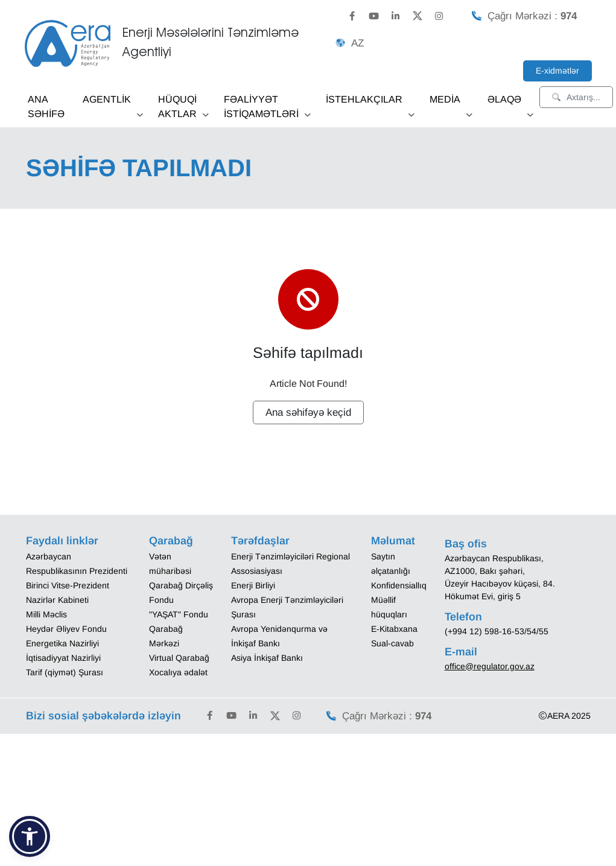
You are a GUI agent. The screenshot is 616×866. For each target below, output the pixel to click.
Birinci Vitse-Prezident (68, 585)
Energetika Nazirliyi (62, 643)
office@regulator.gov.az (490, 666)
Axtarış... (576, 97)
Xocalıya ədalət (178, 672)
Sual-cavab (392, 643)
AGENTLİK (113, 103)
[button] (30, 836)
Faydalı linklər (62, 541)
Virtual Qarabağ (179, 658)
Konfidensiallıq (399, 585)
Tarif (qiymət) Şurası (65, 672)
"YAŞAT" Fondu (179, 614)
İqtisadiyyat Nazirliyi (63, 658)
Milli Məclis (46, 614)
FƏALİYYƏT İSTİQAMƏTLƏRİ (267, 111)
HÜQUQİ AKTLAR (183, 111)
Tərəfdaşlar (260, 541)
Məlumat (393, 541)
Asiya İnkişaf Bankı (267, 658)
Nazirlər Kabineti (57, 600)
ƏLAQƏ (510, 103)
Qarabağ (171, 541)
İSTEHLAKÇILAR (370, 103)
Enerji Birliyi (253, 585)
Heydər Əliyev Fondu (66, 629)
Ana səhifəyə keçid (308, 412)
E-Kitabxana (394, 629)
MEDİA (451, 103)
